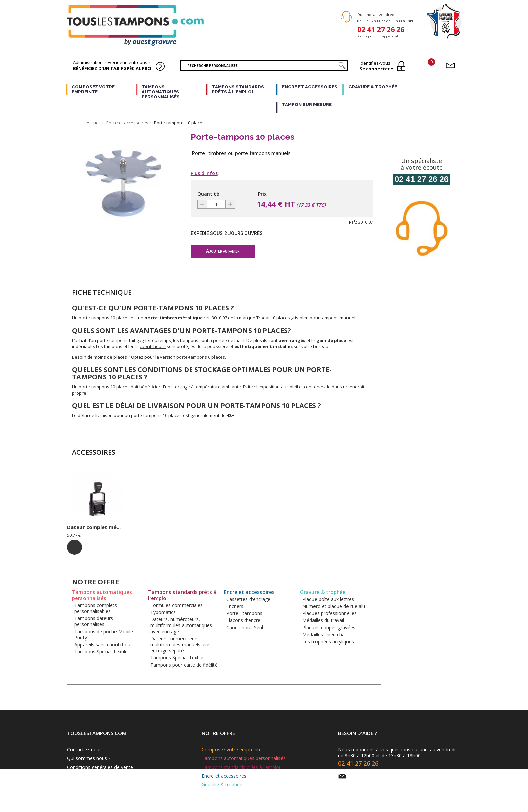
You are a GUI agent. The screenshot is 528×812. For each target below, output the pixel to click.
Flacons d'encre (243, 620)
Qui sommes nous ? (89, 758)
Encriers (235, 606)
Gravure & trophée (373, 87)
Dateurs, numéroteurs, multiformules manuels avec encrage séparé (181, 645)
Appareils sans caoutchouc (104, 645)
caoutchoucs (153, 346)
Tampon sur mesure (307, 105)
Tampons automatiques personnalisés (161, 92)
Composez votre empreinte (93, 89)
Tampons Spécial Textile (101, 652)
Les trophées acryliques (328, 641)
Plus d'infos (204, 173)
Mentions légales (86, 776)
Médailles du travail (323, 620)
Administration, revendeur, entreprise (112, 65)
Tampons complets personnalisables (96, 608)
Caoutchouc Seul (245, 627)
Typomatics (163, 612)
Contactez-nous (84, 750)
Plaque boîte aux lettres (328, 599)
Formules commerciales (176, 605)
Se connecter (375, 69)
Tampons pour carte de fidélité (184, 665)
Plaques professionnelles (329, 613)
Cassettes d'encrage (248, 599)
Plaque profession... (225, 527)
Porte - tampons (244, 613)
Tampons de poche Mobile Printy (104, 634)
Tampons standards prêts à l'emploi (238, 89)
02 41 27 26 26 (381, 29)
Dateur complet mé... (294, 527)
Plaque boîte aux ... (158, 527)
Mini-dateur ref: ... (90, 527)
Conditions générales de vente (100, 767)
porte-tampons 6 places (201, 357)
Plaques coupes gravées (329, 627)
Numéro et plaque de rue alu (334, 606)
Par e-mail (361, 776)
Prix (262, 194)
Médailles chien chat (324, 634)
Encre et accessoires (310, 87)
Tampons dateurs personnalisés (94, 621)
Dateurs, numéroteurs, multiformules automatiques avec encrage (181, 625)
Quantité (208, 194)
